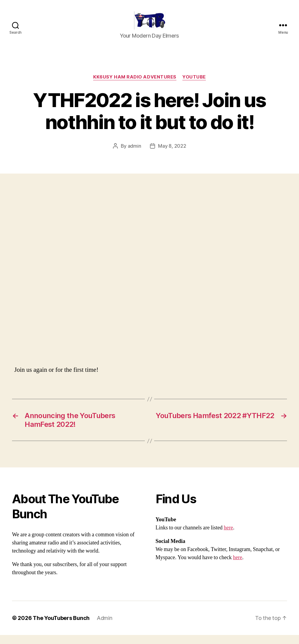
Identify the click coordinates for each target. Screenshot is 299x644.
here (228, 537)
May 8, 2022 (172, 155)
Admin (105, 627)
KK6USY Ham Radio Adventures (135, 86)
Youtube (194, 86)
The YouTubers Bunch (61, 627)
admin (134, 155)
